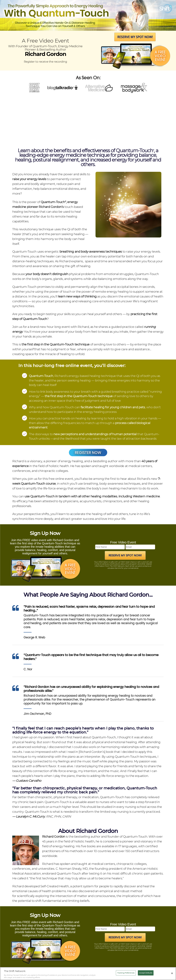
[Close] (172, 973)
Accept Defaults (146, 973)
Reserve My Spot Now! (125, 555)
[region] (88, 974)
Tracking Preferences (126, 973)
